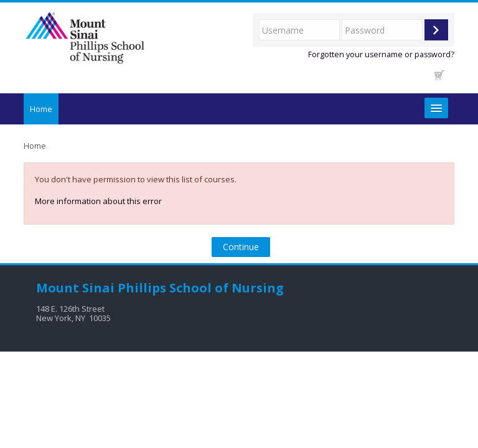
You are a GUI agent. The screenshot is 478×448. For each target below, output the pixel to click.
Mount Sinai (75, 288)
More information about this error (98, 201)
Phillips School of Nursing (201, 288)
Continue (241, 247)
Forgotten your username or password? (381, 54)
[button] (439, 75)
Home (41, 109)
